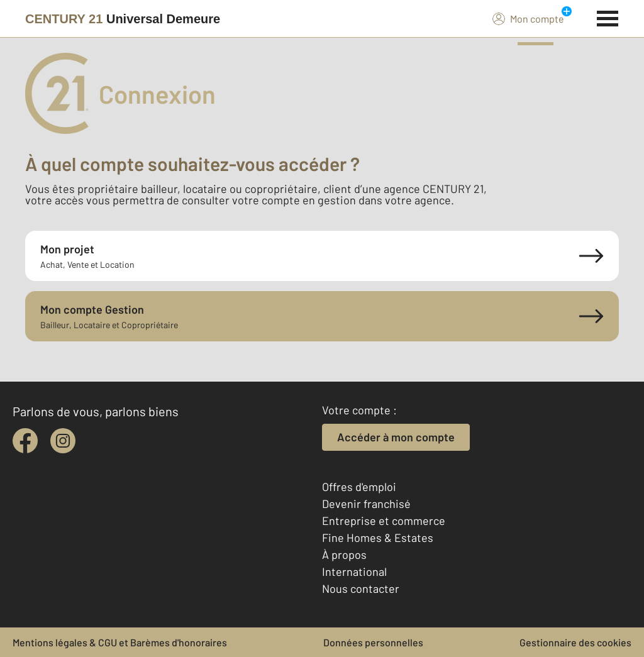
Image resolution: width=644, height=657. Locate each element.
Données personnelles (373, 642)
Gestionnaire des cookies (575, 642)
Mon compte (528, 18)
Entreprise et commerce (384, 521)
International (354, 571)
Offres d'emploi (359, 487)
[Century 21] (123, 19)
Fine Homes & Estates (378, 538)
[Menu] (608, 17)
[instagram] (63, 441)
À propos (344, 555)
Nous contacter (361, 588)
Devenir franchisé (366, 504)
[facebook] (25, 441)
